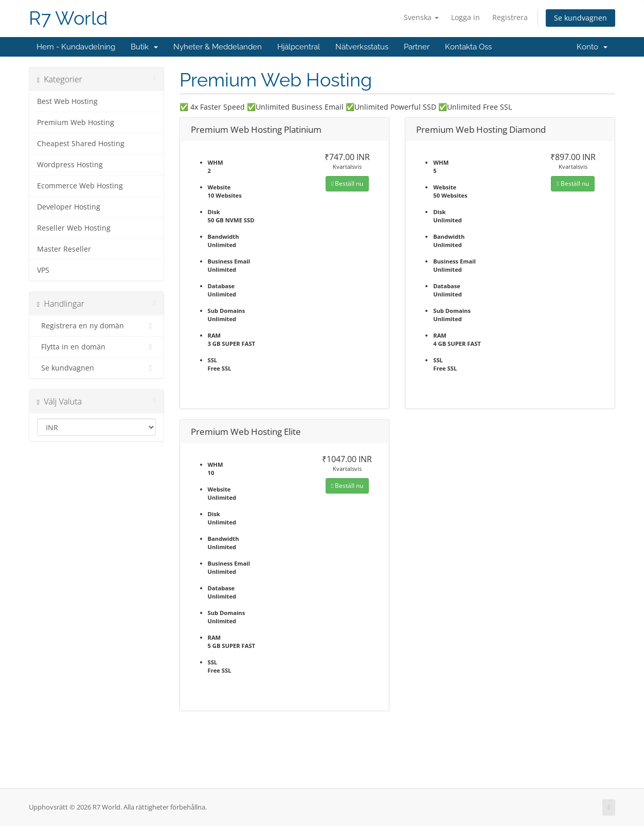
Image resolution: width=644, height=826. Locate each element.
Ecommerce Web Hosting (80, 186)
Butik (144, 47)
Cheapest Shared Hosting (81, 144)
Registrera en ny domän (96, 326)
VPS (43, 270)
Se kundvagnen (580, 18)
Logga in (466, 17)
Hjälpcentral (299, 47)
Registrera (510, 17)
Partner (417, 47)
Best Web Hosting (67, 101)
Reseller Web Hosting (74, 228)
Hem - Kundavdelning (76, 47)
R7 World (68, 18)
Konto (592, 47)
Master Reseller (64, 249)
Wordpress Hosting (70, 165)
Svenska (421, 17)
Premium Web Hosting (76, 122)
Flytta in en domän (96, 347)
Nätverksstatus (362, 47)
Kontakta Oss (468, 47)
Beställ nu (347, 183)
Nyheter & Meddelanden (218, 47)
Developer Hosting (69, 207)
